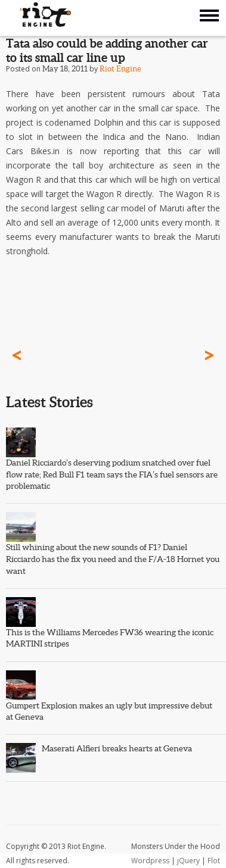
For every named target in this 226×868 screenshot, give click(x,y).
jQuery (188, 861)
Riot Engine (120, 69)
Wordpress (150, 861)
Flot (214, 861)
